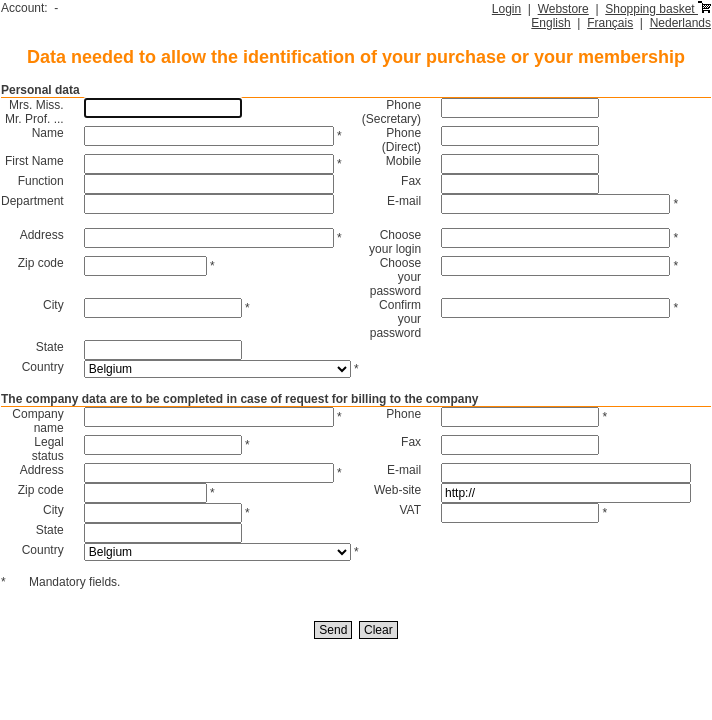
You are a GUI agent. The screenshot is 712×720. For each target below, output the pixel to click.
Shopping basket (658, 9)
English (550, 23)
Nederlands (680, 23)
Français (610, 23)
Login (506, 9)
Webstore (563, 9)
